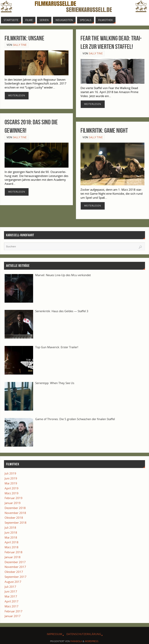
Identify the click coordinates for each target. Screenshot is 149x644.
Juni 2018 (11, 532)
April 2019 (12, 488)
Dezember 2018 (15, 508)
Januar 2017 (13, 616)
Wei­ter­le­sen (17, 95)
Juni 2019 (11, 478)
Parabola (76, 641)
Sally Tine (20, 45)
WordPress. (92, 641)
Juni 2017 (11, 591)
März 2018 (12, 547)
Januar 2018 (13, 557)
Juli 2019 (10, 473)
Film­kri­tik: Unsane (24, 38)
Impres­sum (55, 634)
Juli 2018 (10, 527)
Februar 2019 (14, 498)
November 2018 (15, 513)
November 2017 (15, 567)
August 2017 (13, 582)
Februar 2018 (14, 552)
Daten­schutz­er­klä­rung (84, 634)
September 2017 (16, 577)
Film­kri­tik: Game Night (104, 130)
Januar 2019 (13, 503)
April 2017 (12, 601)
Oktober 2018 (14, 518)
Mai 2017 (11, 596)
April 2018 (12, 542)
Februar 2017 (14, 611)
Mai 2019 (11, 483)
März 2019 (12, 493)
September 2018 (16, 523)
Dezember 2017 (15, 562)
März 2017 (12, 606)
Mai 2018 (11, 537)
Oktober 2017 (14, 572)
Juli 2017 (10, 587)
